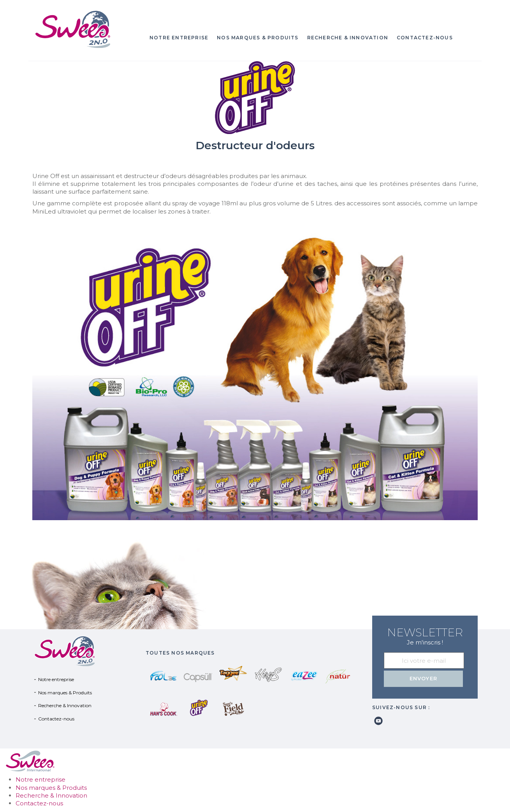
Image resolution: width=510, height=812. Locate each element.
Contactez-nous (425, 38)
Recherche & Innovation (348, 38)
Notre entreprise (179, 38)
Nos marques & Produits (258, 38)
